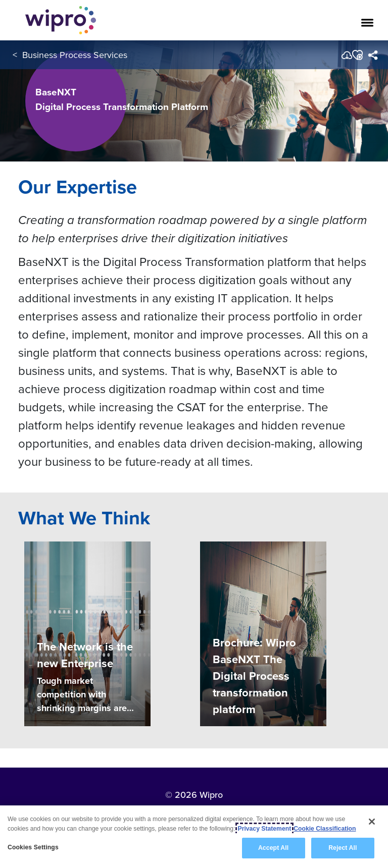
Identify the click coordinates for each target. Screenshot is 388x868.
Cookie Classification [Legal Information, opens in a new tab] (325, 829)
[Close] (372, 822)
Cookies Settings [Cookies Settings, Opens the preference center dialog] (33, 848)
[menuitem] (373, 55)
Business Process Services (75, 55)
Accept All (273, 848)
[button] (357, 55)
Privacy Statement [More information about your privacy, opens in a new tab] (265, 829)
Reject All (343, 848)
